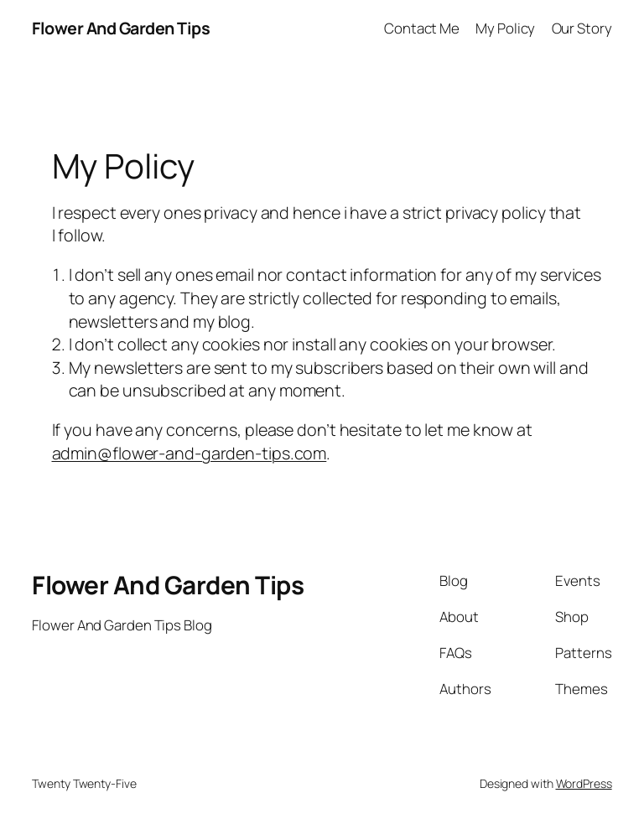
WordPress (584, 783)
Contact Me (422, 28)
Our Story (582, 28)
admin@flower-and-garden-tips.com (190, 453)
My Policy (505, 28)
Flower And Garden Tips (121, 28)
